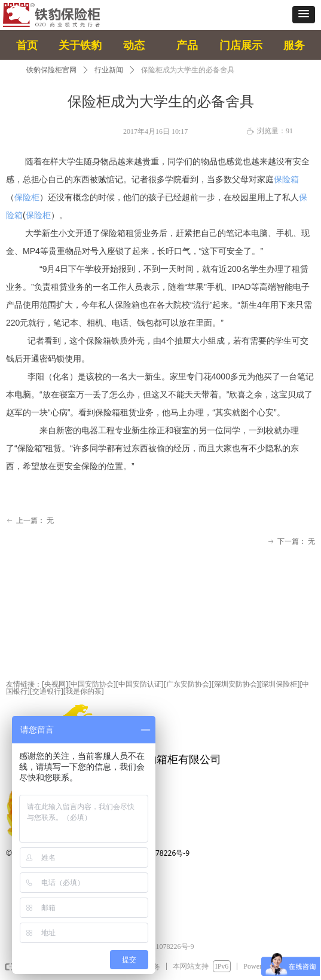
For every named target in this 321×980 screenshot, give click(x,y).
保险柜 (27, 197)
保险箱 (286, 179)
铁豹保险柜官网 (51, 70)
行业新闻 (109, 70)
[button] (304, 15)
